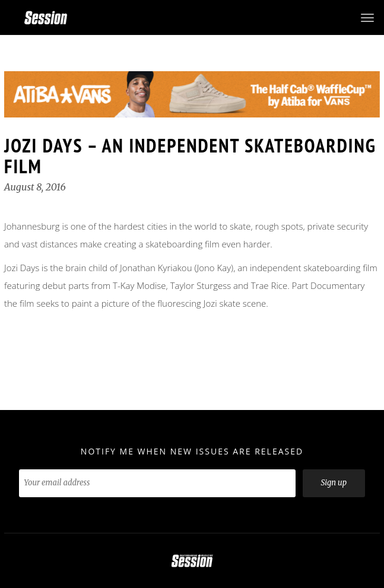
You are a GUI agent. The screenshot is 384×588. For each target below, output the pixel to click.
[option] (192, 94)
